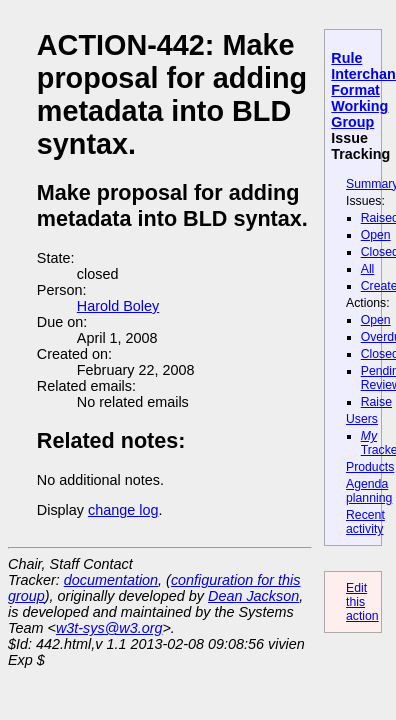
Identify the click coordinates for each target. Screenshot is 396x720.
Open (376, 235)
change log (123, 510)
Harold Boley (118, 306)
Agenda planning (369, 491)
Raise (376, 402)
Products (370, 467)
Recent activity (365, 522)
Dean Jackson (253, 596)
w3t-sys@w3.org (109, 628)
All (368, 269)
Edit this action (362, 602)
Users (362, 419)
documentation (111, 580)
